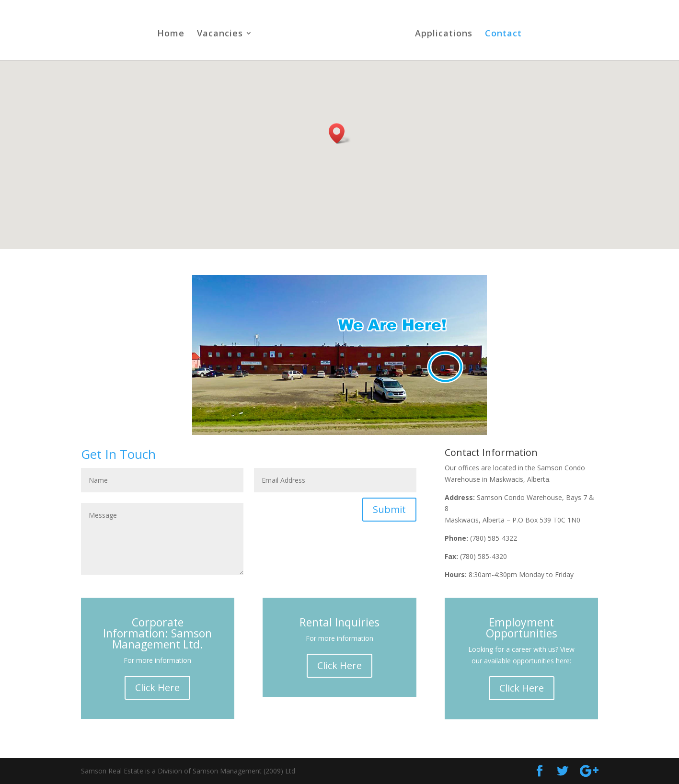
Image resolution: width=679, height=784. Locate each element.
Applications (444, 34)
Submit (389, 509)
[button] (340, 133)
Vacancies (220, 34)
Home (171, 34)
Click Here (157, 687)
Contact (503, 34)
